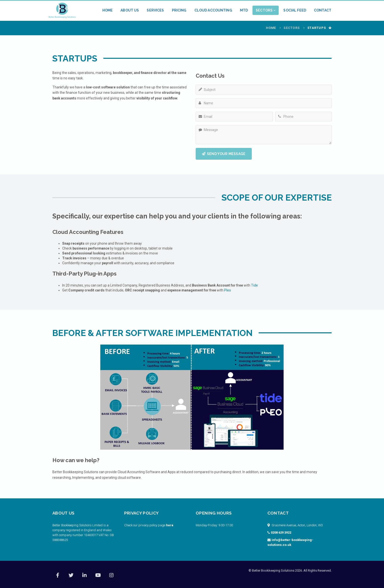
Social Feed (295, 10)
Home (108, 10)
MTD (244, 10)
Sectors (266, 10)
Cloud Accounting (213, 10)
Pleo (228, 290)
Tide (254, 285)
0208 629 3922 (281, 533)
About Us (130, 10)
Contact (323, 10)
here (170, 525)
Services (155, 10)
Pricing (179, 10)
